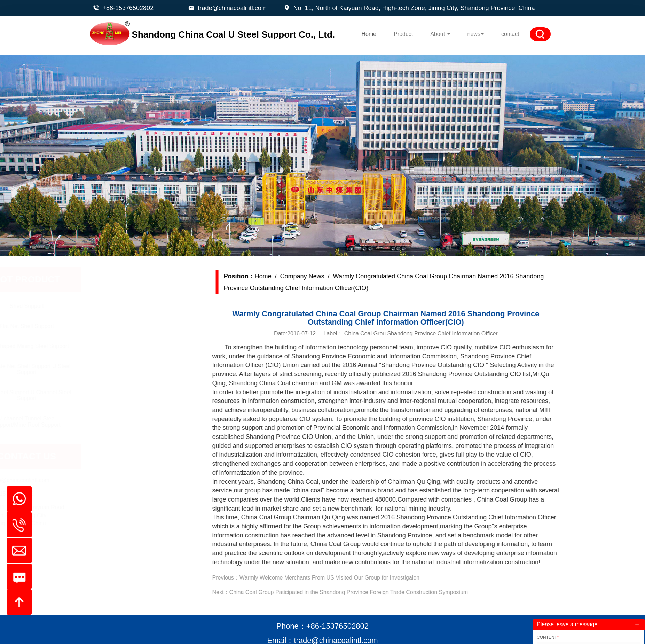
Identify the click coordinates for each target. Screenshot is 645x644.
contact (510, 34)
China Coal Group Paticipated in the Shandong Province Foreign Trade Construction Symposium (366, 592)
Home (369, 34)
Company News (320, 276)
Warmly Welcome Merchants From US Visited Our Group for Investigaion (347, 578)
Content (548, 637)
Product (403, 34)
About (440, 34)
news (476, 34)
